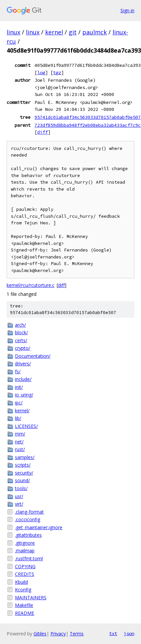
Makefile (24, 605)
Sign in (127, 10)
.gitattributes (28, 535)
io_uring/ (24, 395)
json (129, 633)
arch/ (20, 325)
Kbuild (21, 582)
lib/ (18, 418)
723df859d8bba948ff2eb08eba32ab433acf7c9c (88, 125)
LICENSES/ (26, 426)
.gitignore (25, 543)
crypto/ (23, 348)
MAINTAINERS (31, 598)
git (73, 32)
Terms (77, 634)
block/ (21, 332)
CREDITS (25, 574)
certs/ (21, 340)
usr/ (19, 496)
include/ (23, 379)
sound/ (22, 480)
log (41, 72)
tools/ (21, 488)
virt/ (19, 504)
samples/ (25, 457)
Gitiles (40, 634)
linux (13, 32)
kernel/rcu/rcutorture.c (31, 285)
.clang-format (29, 512)
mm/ (20, 434)
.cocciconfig (28, 519)
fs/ (18, 371)
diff (42, 132)
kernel (54, 32)
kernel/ (22, 411)
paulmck (95, 32)
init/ (19, 387)
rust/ (20, 449)
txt (113, 633)
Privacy (58, 634)
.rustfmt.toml (29, 558)
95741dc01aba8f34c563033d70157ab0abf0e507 (88, 117)
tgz (57, 72)
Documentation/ (33, 356)
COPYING (25, 566)
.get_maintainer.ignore (39, 527)
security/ (24, 473)
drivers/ (23, 364)
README (25, 613)
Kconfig (23, 590)
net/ (19, 442)
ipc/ (19, 403)
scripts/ (23, 465)
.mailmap (25, 551)
